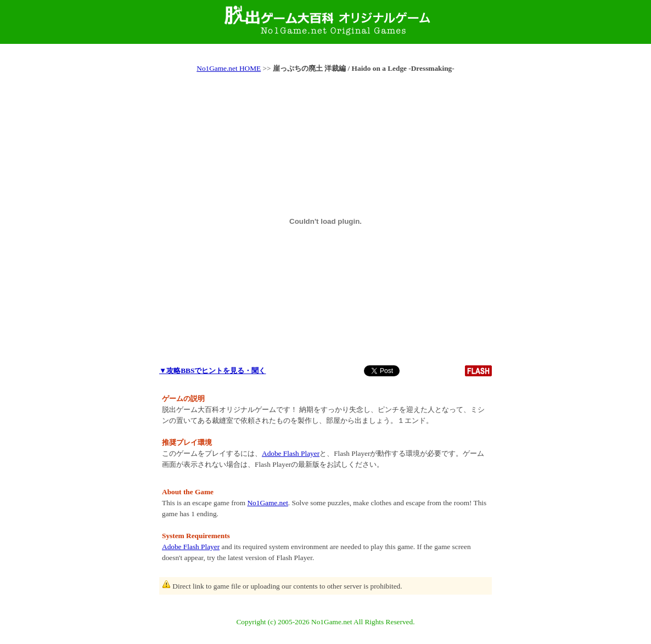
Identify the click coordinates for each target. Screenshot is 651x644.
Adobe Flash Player (291, 453)
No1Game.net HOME (229, 68)
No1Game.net (267, 503)
